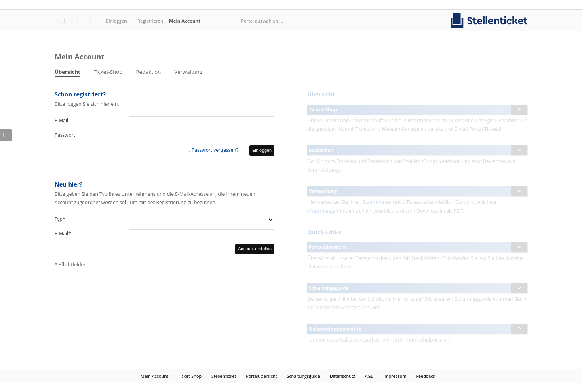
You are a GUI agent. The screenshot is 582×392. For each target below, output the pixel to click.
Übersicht (67, 72)
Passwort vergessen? (215, 150)
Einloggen (262, 150)
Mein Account (185, 21)
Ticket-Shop (108, 72)
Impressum (395, 376)
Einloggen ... (119, 21)
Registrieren (150, 21)
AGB (369, 376)
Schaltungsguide (304, 376)
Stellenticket (224, 376)
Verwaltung (188, 72)
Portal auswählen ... (262, 21)
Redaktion (148, 72)
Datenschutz (343, 376)
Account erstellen (255, 249)
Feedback (426, 376)
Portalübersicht (261, 376)
